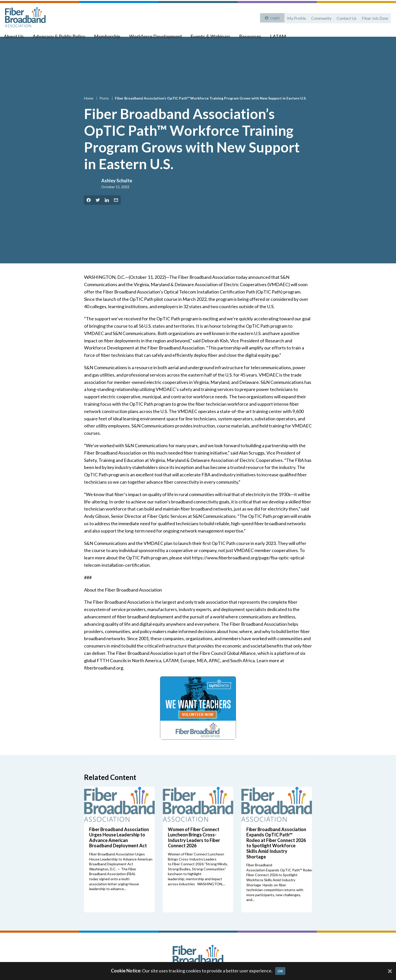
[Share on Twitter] (98, 210)
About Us (18, 38)
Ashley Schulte (117, 190)
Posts (105, 108)
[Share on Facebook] (89, 210)
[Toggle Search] (385, 38)
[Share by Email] (116, 210)
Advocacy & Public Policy (61, 38)
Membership (107, 38)
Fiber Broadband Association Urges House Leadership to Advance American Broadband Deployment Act (119, 847)
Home (89, 108)
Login (274, 17)
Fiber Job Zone (375, 17)
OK (280, 971)
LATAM (271, 38)
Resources (245, 38)
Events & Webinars (207, 38)
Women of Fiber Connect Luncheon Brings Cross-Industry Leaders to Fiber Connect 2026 (194, 847)
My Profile (294, 17)
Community (320, 17)
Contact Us (346, 17)
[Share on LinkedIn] (107, 210)
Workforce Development (154, 38)
